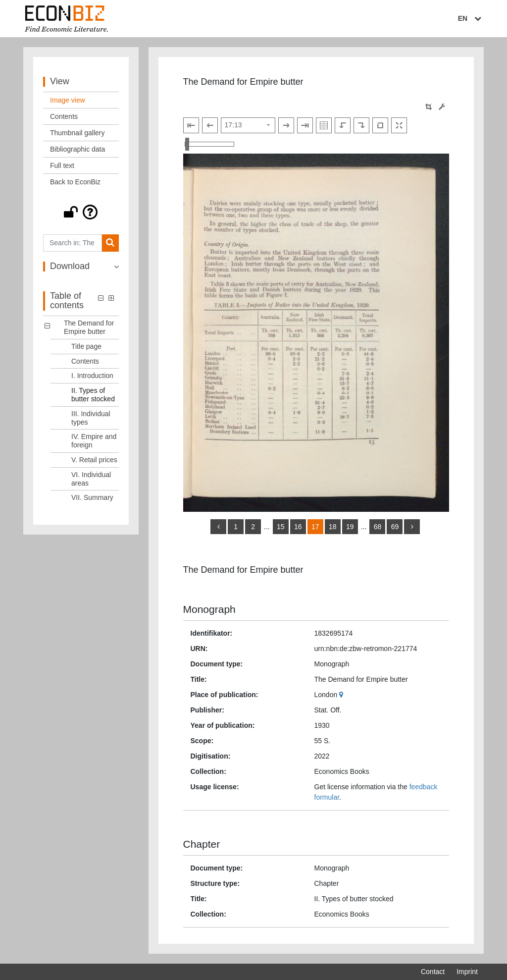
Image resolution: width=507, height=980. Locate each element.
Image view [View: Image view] (68, 100)
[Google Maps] (342, 695)
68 (378, 527)
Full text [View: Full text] (62, 165)
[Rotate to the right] (361, 125)
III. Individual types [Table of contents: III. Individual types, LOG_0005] (91, 418)
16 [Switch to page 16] (298, 527)
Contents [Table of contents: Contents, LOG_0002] (85, 361)
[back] (218, 527)
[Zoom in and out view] (209, 144)
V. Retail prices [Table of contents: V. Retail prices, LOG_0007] (94, 460)
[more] (412, 527)
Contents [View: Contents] (64, 116)
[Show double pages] (324, 125)
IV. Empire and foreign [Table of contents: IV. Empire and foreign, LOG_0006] (94, 441)
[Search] (110, 243)
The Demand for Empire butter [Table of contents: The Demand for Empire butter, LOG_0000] (89, 327)
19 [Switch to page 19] (350, 527)
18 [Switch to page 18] (333, 527)
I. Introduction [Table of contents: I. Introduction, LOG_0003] (92, 376)
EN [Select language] (471, 18)
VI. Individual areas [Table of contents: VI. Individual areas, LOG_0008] (91, 479)
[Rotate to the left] (343, 125)
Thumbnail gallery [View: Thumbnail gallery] (77, 133)
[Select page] (248, 125)
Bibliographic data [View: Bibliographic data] (77, 149)
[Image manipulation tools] (442, 107)
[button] (81, 212)
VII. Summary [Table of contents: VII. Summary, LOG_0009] (92, 497)
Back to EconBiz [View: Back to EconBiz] (75, 182)
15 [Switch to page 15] (281, 527)
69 (395, 527)
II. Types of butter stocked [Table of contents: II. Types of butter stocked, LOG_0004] (93, 395)
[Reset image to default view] (380, 125)
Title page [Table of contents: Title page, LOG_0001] (86, 346)
